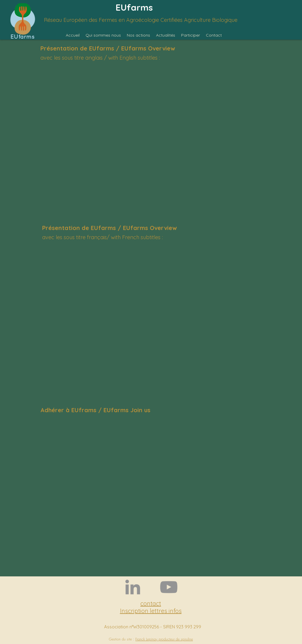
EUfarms (134, 7)
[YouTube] (169, 587)
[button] (103, 35)
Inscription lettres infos (151, 611)
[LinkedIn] (133, 587)
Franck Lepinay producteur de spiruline (164, 639)
